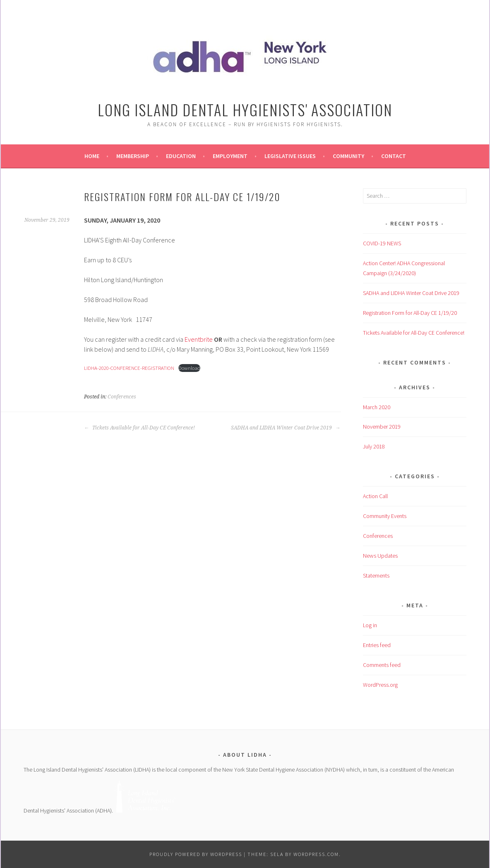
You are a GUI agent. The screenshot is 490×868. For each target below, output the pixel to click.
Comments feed (382, 665)
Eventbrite (199, 339)
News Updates (380, 556)
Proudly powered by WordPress (196, 854)
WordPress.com (316, 854)
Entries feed (377, 645)
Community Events (385, 516)
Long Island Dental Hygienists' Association (245, 109)
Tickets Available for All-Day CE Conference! (139, 428)
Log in (370, 625)
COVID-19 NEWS (382, 243)
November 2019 (382, 427)
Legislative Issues (290, 156)
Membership (133, 156)
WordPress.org (380, 685)
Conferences (122, 397)
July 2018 (374, 446)
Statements (376, 575)
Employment (230, 156)
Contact (394, 156)
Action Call (375, 496)
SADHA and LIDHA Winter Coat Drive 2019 (286, 428)
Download (189, 368)
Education (181, 156)
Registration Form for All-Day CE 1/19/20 (410, 313)
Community (348, 156)
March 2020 (377, 407)
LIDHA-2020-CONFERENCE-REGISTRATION (129, 368)
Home (92, 156)
